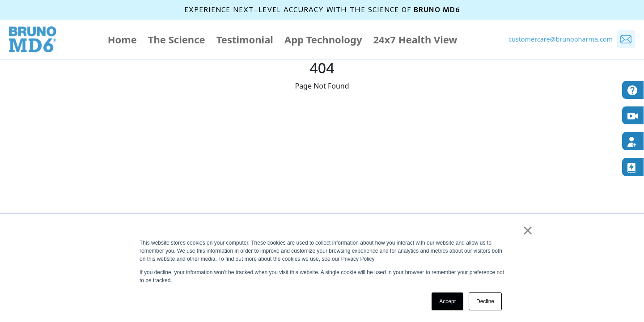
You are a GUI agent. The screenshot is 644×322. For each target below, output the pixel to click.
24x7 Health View (415, 39)
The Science (177, 39)
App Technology (323, 39)
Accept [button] (447, 301)
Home (122, 39)
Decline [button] (485, 301)
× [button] (527, 230)
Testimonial (245, 39)
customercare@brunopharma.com (561, 39)
